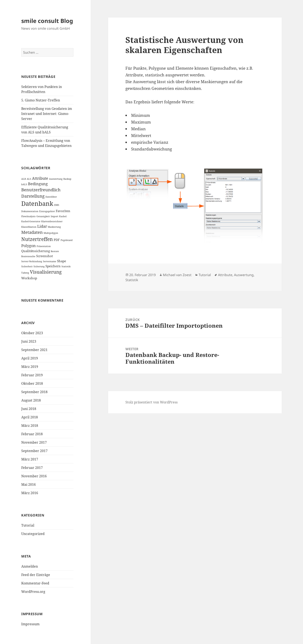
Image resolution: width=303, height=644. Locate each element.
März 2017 (30, 459)
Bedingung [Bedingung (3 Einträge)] (38, 184)
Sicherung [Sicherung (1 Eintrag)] (39, 266)
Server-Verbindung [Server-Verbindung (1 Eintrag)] (32, 261)
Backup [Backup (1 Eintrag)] (67, 179)
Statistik (132, 280)
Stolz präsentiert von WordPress (151, 402)
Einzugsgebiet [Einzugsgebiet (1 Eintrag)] (47, 211)
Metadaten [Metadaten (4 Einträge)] (32, 232)
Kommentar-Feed (35, 583)
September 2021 (34, 350)
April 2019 (30, 358)
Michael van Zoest (177, 275)
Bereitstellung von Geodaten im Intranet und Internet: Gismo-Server (47, 114)
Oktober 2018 (32, 383)
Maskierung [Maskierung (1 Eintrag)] (54, 227)
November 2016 (34, 476)
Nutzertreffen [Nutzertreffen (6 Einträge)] (37, 239)
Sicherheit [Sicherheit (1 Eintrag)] (27, 266)
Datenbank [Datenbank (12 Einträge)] (37, 204)
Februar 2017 (32, 468)
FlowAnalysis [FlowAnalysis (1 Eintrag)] (28, 216)
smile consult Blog (47, 21)
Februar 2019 (32, 375)
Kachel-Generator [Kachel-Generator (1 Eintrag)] (31, 221)
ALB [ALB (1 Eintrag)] (24, 179)
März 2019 (30, 367)
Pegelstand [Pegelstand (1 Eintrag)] (67, 240)
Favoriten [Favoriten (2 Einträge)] (63, 211)
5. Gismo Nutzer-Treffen (41, 100)
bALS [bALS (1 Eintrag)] (24, 184)
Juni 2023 (29, 341)
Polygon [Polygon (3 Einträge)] (29, 246)
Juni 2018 (29, 409)
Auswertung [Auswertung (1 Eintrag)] (56, 179)
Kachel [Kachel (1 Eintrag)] (63, 216)
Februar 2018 (32, 434)
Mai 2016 (29, 484)
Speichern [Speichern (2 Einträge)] (53, 266)
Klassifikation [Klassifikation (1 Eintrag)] (29, 227)
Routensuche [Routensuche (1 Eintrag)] (28, 256)
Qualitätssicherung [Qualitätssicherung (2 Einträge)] (36, 251)
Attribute (225, 275)
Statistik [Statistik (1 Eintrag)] (66, 266)
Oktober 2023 (32, 333)
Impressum (30, 624)
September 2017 (34, 451)
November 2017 (34, 442)
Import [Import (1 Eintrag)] (54, 216)
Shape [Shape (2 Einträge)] (62, 261)
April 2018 (30, 417)
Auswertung (244, 275)
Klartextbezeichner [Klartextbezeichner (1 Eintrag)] (52, 221)
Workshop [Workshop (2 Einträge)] (29, 278)
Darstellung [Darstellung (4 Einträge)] (33, 196)
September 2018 (34, 392)
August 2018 (31, 400)
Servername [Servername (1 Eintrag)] (50, 261)
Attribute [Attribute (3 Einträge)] (40, 178)
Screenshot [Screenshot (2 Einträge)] (45, 256)
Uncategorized (33, 534)
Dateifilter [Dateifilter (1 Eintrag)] (51, 197)
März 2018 (30, 426)
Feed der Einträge (36, 575)
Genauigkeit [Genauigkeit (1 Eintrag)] (43, 216)
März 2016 (30, 493)
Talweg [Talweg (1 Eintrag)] (25, 273)
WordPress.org (33, 592)
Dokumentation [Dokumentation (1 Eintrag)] (30, 211)
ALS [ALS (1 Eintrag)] (29, 179)
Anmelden (30, 566)
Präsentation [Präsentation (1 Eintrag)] (44, 246)
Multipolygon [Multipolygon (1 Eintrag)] (51, 233)
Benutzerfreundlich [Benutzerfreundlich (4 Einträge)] (41, 190)
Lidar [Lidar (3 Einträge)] (42, 226)
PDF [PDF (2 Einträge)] (57, 240)
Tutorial (28, 525)
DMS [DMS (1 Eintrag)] (57, 205)
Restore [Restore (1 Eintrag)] (55, 251)
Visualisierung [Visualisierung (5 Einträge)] (46, 272)
